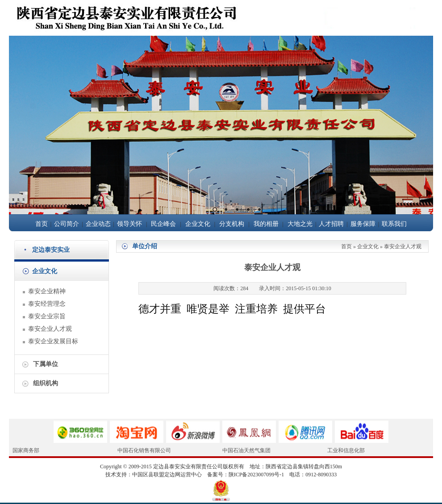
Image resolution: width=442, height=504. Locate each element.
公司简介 (67, 224)
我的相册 (266, 224)
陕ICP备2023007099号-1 (256, 475)
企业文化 (198, 224)
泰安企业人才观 (50, 329)
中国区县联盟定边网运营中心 (167, 475)
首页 (42, 224)
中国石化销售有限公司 (144, 450)
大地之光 (300, 224)
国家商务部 (26, 450)
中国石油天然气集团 (246, 450)
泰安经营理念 (47, 304)
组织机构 (46, 383)
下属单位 (46, 364)
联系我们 (394, 224)
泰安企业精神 (47, 291)
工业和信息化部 (346, 450)
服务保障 (363, 224)
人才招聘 (331, 224)
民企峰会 (163, 224)
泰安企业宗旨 (47, 316)
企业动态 (98, 224)
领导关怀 (129, 224)
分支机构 (232, 224)
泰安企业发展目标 (53, 341)
